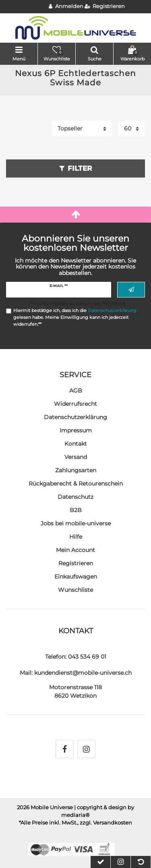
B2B (76, 510)
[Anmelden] (66, 7)
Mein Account (75, 550)
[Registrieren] (105, 7)
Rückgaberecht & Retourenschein (76, 484)
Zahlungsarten (76, 470)
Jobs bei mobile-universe (76, 523)
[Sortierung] (82, 129)
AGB (76, 391)
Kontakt (76, 444)
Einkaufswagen (76, 577)
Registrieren (76, 563)
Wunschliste (75, 590)
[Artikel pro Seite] (131, 129)
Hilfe (76, 537)
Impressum (76, 430)
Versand (76, 457)
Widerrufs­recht (75, 404)
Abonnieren (131, 290)
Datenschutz (75, 497)
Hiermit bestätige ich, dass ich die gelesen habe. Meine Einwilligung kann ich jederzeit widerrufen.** (75, 317)
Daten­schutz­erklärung (75, 417)
